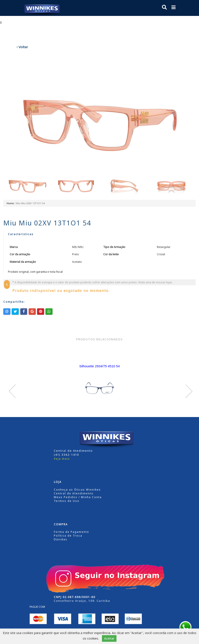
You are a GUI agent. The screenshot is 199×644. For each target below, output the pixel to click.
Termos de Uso (67, 501)
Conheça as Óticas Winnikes (77, 490)
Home (10, 203)
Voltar (22, 47)
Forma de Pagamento (71, 532)
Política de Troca (68, 536)
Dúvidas (61, 539)
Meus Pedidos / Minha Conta (78, 497)
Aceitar (109, 638)
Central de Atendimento (74, 493)
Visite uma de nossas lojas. (155, 282)
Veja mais (62, 459)
